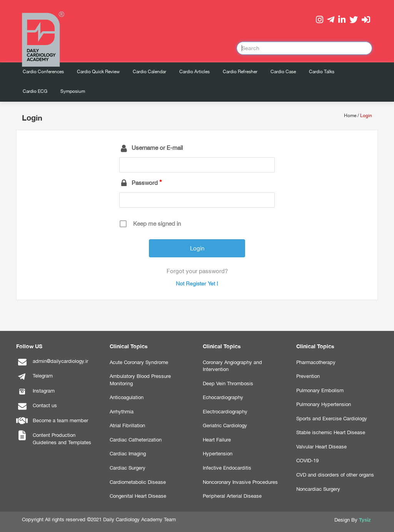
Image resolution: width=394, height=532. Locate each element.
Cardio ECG (35, 91)
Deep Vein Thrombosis (228, 383)
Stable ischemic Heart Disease (331, 432)
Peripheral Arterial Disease (232, 496)
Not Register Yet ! (197, 284)
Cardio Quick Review (98, 72)
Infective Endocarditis (227, 468)
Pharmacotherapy (316, 362)
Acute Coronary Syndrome (139, 362)
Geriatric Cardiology (225, 425)
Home (350, 116)
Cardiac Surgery (128, 468)
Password (145, 183)
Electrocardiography (225, 412)
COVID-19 (307, 461)
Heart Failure (217, 440)
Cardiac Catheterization (136, 440)
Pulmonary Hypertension (324, 404)
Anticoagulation (127, 397)
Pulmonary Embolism (320, 390)
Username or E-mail (157, 148)
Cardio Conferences (43, 72)
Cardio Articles (194, 72)
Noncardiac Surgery (318, 489)
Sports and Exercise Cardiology (332, 419)
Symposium (73, 91)
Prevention (308, 376)
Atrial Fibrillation (127, 425)
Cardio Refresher (240, 72)
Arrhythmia (122, 412)
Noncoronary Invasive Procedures (240, 482)
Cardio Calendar (149, 72)
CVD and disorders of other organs (335, 475)
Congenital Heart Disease (138, 496)
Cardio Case (283, 72)
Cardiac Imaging (128, 454)
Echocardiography (223, 397)
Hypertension (218, 454)
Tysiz (365, 520)
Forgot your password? (197, 271)
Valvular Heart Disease (321, 447)
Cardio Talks (322, 72)
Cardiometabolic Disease (138, 482)
